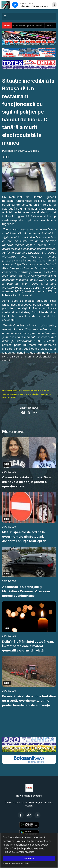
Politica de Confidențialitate (19, 852)
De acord (29, 859)
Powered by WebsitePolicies (16, 863)
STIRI (6, 157)
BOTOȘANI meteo (29, 723)
